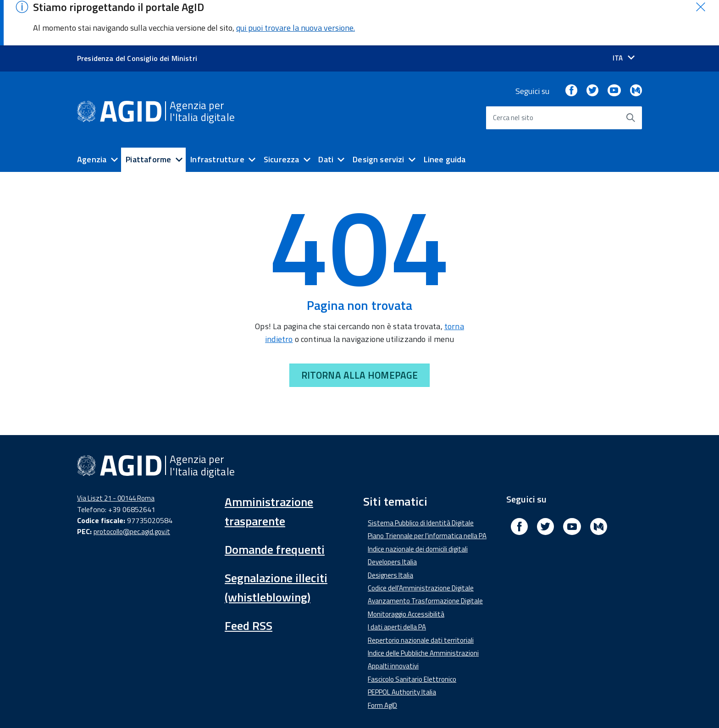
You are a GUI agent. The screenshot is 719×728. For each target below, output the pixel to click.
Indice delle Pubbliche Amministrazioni (423, 609)
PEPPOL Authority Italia (402, 648)
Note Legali (368, 706)
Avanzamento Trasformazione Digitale (425, 556)
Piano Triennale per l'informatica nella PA (427, 491)
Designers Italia (390, 530)
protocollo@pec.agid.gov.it (132, 487)
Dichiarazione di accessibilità (126, 706)
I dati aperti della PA (397, 582)
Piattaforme (148, 115)
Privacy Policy (423, 706)
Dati (326, 115)
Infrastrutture (217, 115)
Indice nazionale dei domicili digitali (418, 505)
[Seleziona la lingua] (624, 14)
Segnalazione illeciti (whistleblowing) (276, 543)
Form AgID (382, 660)
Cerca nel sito (513, 73)
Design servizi (379, 115)
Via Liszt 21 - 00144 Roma (116, 454)
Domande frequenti (275, 505)
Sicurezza (282, 115)
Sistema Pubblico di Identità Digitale (421, 478)
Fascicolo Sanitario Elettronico (412, 635)
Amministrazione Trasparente (233, 706)
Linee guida (445, 115)
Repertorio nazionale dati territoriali (421, 595)
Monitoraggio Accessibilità (406, 570)
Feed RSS (249, 581)
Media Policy (315, 706)
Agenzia (92, 115)
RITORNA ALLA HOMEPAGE (359, 331)
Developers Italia (392, 517)
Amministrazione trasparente (269, 467)
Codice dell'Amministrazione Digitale (421, 543)
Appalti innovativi (393, 621)
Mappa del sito (483, 706)
